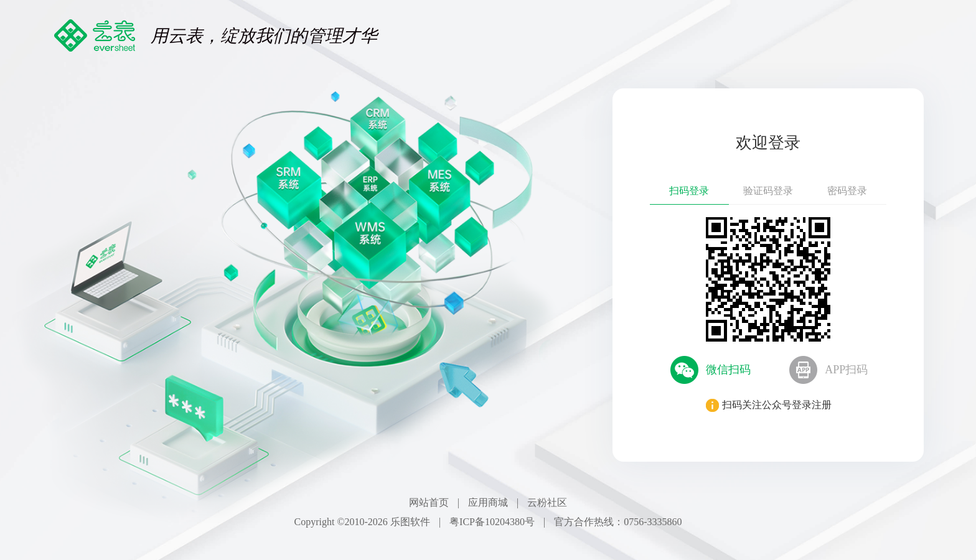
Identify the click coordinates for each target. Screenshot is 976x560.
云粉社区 (547, 502)
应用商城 (488, 502)
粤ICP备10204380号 (492, 522)
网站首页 (429, 502)
